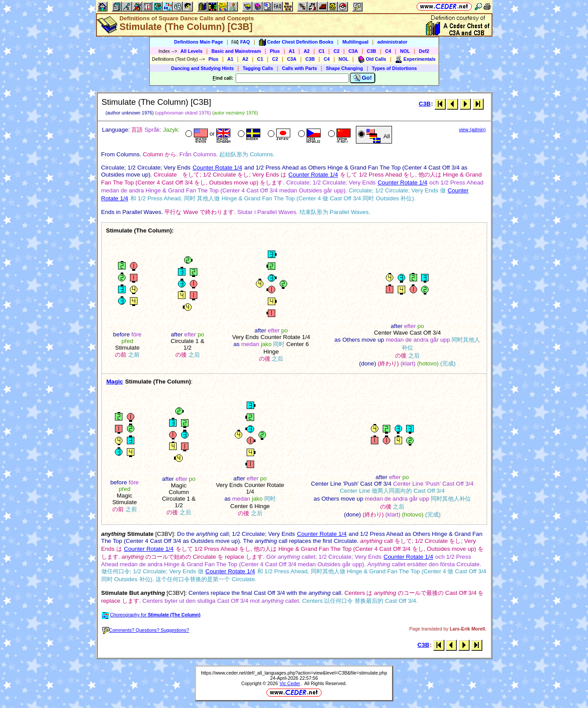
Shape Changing (344, 68)
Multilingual (355, 42)
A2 (307, 51)
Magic (115, 382)
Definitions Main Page (198, 42)
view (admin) (472, 129)
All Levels (192, 51)
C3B (372, 51)
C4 (388, 51)
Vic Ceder (290, 683)
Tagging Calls (258, 68)
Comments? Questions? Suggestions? (146, 630)
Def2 (424, 51)
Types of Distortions (394, 68)
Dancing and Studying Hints (203, 68)
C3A (353, 51)
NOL (405, 51)
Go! (363, 78)
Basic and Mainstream (236, 51)
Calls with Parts (299, 68)
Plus (275, 51)
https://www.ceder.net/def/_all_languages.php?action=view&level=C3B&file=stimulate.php (294, 673)
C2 (337, 51)
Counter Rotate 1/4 (217, 168)
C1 (322, 51)
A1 (292, 51)
